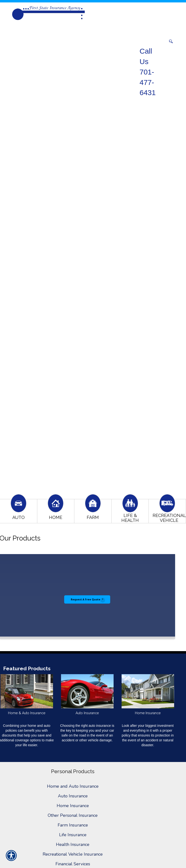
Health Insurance (73, 844)
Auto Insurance (73, 796)
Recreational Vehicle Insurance (73, 854)
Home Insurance (73, 806)
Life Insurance (73, 835)
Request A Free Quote (85, 599)
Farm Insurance (73, 825)
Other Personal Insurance (73, 815)
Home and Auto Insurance (73, 786)
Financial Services (73, 864)
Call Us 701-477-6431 (148, 72)
